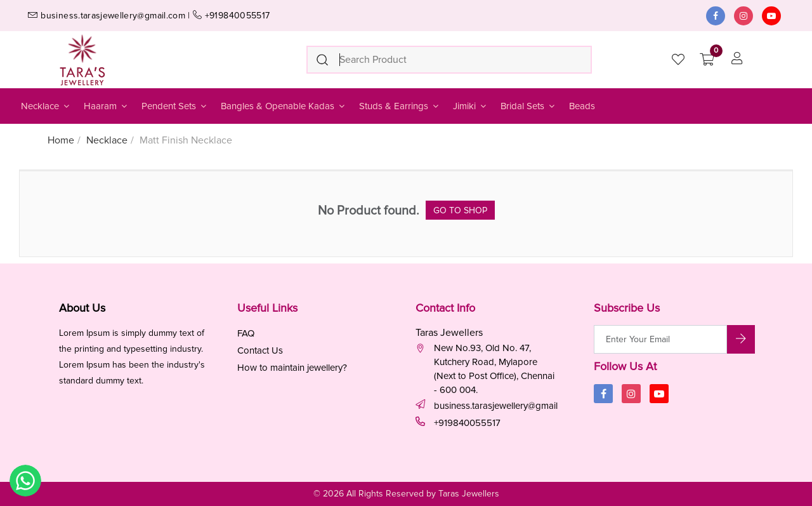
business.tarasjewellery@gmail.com (496, 406)
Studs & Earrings (400, 106)
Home (61, 140)
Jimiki (470, 106)
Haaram (106, 106)
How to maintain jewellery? (292, 368)
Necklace (46, 106)
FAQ (246, 333)
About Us (82, 308)
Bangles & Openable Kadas (284, 106)
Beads (582, 106)
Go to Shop (460, 210)
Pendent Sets (175, 106)
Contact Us (260, 350)
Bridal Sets (528, 106)
